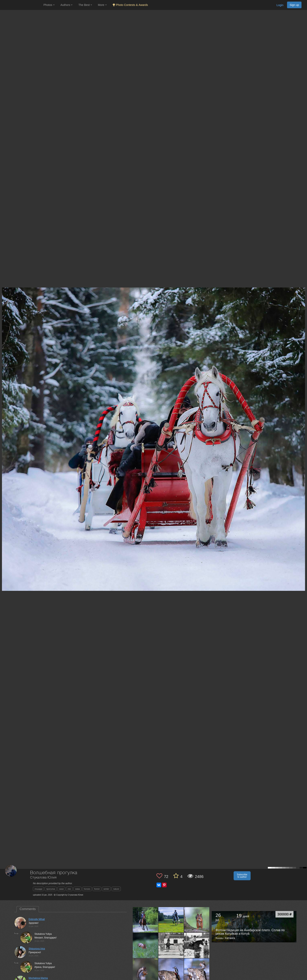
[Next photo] (303, 427)
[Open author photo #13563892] (171, 971)
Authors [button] (67, 5)
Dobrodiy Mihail (37, 919)
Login (280, 5)
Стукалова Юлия (43, 878)
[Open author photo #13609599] (197, 920)
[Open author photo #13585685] (171, 945)
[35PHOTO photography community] (21, 5)
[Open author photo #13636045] (145, 920)
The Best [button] (85, 5)
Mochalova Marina (38, 978)
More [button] (102, 5)
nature (116, 889)
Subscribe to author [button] (242, 876)
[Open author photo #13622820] (171, 920)
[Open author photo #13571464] (145, 971)
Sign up (294, 5)
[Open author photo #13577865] (197, 945)
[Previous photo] (4, 427)
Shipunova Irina (37, 949)
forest (97, 889)
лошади (38, 889)
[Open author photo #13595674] (145, 945)
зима (77, 889)
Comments (28, 909)
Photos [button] (49, 5)
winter (106, 889)
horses (87, 889)
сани (61, 889)
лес (69, 889)
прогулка (51, 889)
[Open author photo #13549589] (197, 971)
